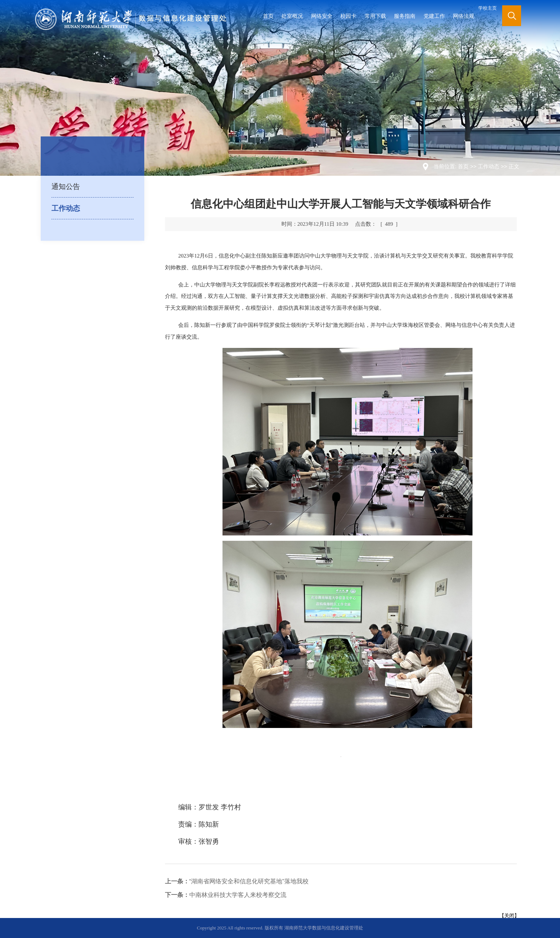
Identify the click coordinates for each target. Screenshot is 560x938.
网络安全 (322, 16)
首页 (268, 16)
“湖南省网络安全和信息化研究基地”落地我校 (237, 881)
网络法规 (464, 16)
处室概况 (292, 16)
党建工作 (434, 16)
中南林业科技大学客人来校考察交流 (226, 895)
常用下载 (375, 16)
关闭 (509, 915)
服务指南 (405, 16)
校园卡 (348, 16)
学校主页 (487, 8)
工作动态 (489, 166)
